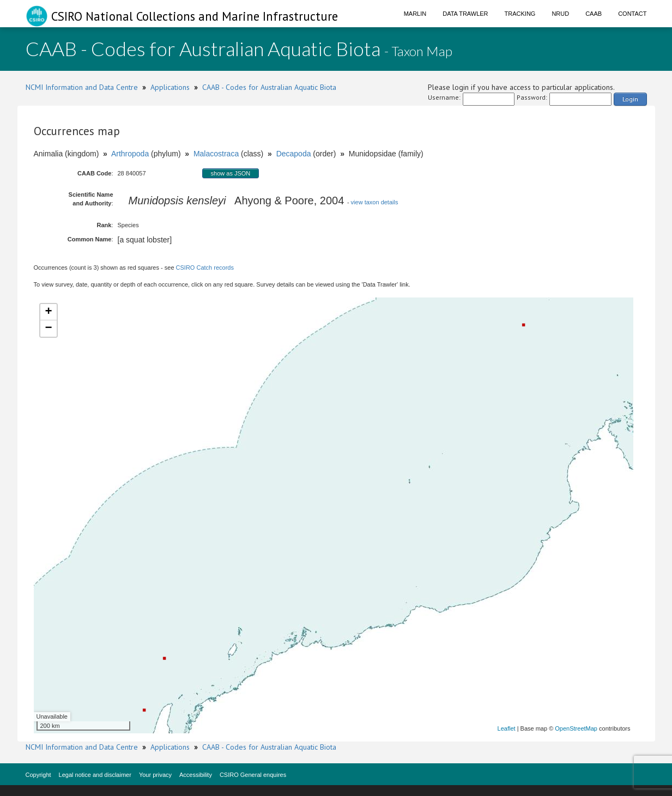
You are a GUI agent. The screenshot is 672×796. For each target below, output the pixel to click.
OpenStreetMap (576, 728)
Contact (632, 14)
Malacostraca (216, 154)
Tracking (520, 14)
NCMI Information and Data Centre (82, 87)
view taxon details (375, 202)
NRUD (560, 14)
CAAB (594, 14)
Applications (170, 87)
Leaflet (507, 728)
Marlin (415, 14)
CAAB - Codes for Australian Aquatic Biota (269, 87)
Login (630, 99)
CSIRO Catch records (205, 268)
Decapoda (294, 154)
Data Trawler (465, 14)
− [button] (48, 329)
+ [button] (48, 312)
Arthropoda (130, 154)
